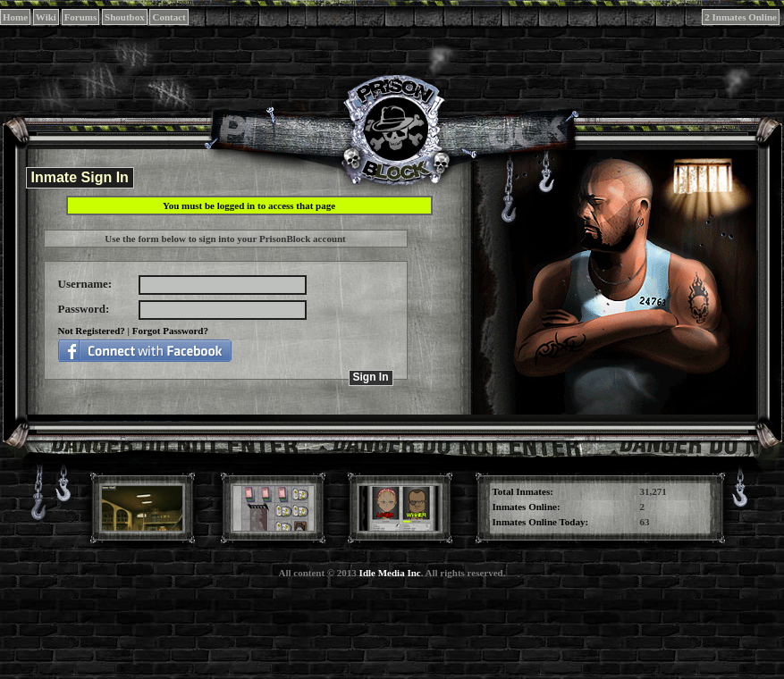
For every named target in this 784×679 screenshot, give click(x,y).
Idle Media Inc (390, 573)
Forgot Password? (170, 331)
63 (645, 522)
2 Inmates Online (741, 17)
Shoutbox (125, 17)
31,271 (653, 491)
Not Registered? (92, 331)
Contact (169, 17)
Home (15, 17)
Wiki (46, 17)
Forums (81, 17)
